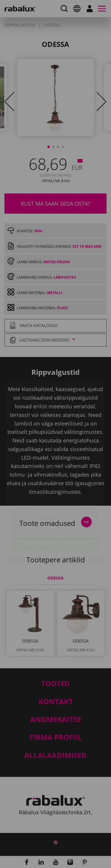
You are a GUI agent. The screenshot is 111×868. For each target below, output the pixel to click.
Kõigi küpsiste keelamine (55, 494)
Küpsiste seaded (56, 479)
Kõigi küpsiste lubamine (55, 509)
